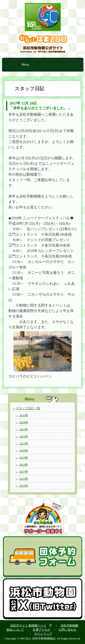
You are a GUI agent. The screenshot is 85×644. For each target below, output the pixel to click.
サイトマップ (43, 634)
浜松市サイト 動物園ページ (28, 625)
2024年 (24, 422)
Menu (25, 65)
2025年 (24, 415)
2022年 (24, 436)
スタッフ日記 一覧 (28, 408)
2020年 (24, 451)
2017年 (24, 472)
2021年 (24, 443)
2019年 (24, 458)
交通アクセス (41, 630)
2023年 (24, 429)
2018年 (24, 465)
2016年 (24, 479)
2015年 (24, 486)
